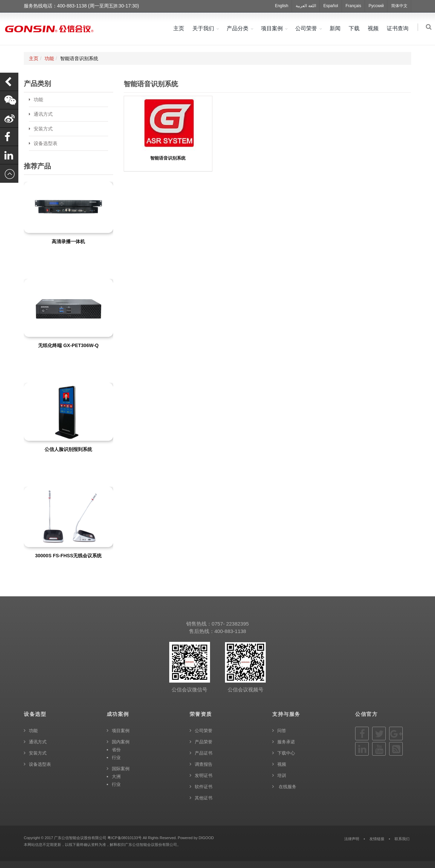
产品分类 (239, 28)
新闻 (336, 28)
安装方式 (43, 129)
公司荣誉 (308, 28)
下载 (355, 28)
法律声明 (352, 839)
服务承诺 (286, 742)
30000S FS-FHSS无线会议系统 (68, 556)
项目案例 (273, 28)
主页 (180, 28)
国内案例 (121, 742)
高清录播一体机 (68, 241)
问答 (282, 731)
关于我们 (205, 28)
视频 (375, 28)
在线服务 (287, 787)
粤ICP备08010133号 (125, 838)
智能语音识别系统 (168, 158)
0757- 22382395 (230, 624)
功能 (49, 58)
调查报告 (204, 764)
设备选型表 (46, 143)
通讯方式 (43, 114)
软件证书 (204, 787)
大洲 (116, 776)
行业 (116, 757)
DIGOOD (206, 838)
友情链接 (377, 839)
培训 (282, 775)
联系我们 (402, 839)
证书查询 (399, 28)
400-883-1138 (230, 631)
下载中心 (286, 753)
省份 (116, 750)
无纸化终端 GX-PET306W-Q (68, 345)
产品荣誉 (204, 742)
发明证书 (204, 775)
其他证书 (204, 798)
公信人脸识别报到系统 (68, 449)
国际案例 (121, 769)
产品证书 (204, 753)
